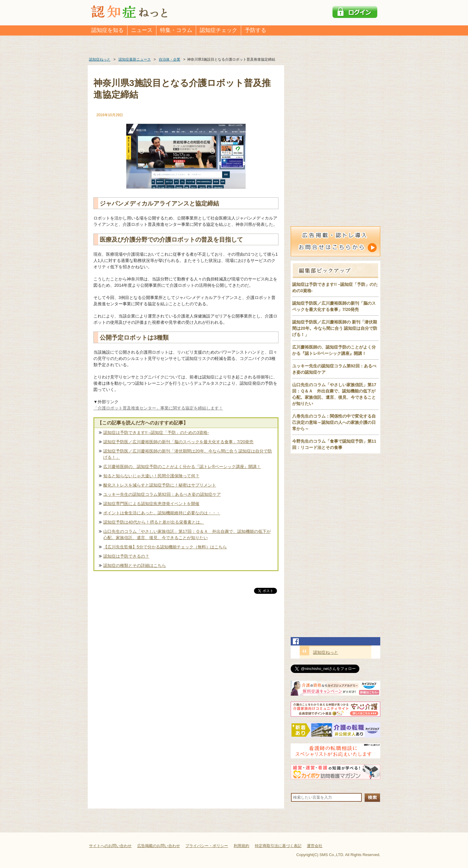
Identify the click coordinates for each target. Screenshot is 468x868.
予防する (255, 30)
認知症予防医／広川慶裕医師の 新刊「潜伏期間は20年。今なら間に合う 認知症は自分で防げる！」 (335, 328)
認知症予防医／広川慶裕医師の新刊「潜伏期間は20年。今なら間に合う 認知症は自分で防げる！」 (188, 454)
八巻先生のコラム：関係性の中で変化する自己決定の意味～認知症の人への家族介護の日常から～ (334, 422)
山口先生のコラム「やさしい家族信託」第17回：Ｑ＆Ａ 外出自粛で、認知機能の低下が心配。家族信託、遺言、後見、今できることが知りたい (187, 535)
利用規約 (241, 846)
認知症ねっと (326, 652)
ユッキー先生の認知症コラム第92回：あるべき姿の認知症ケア (162, 494)
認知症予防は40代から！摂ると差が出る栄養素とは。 (154, 522)
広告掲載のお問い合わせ (159, 846)
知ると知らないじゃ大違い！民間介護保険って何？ (151, 476)
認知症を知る (107, 30)
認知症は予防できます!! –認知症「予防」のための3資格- (156, 433)
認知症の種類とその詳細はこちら (135, 565)
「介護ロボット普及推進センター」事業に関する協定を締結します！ (158, 408)
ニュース (142, 30)
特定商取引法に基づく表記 (278, 846)
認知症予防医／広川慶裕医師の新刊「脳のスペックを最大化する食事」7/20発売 (178, 442)
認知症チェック (218, 30)
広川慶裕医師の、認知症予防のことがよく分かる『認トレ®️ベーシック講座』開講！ (182, 467)
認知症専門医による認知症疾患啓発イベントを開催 (151, 504)
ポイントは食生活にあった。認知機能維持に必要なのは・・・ (162, 513)
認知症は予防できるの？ (126, 556)
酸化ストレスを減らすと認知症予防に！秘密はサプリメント (160, 485)
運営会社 (315, 846)
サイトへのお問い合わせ (110, 846)
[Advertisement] (186, 657)
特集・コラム (176, 30)
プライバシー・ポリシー (207, 846)
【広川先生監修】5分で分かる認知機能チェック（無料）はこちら (165, 547)
